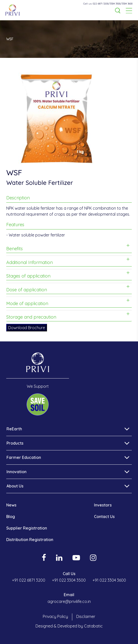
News (11, 505)
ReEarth (14, 429)
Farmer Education (24, 457)
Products (15, 443)
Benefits (14, 249)
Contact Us (104, 517)
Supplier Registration (27, 528)
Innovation (16, 472)
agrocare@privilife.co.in (69, 601)
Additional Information (29, 262)
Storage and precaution (31, 317)
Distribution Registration (30, 540)
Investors (103, 505)
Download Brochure (27, 328)
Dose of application (27, 290)
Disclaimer (86, 616)
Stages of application (28, 276)
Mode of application (27, 303)
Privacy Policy (55, 616)
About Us (15, 486)
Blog (11, 517)
